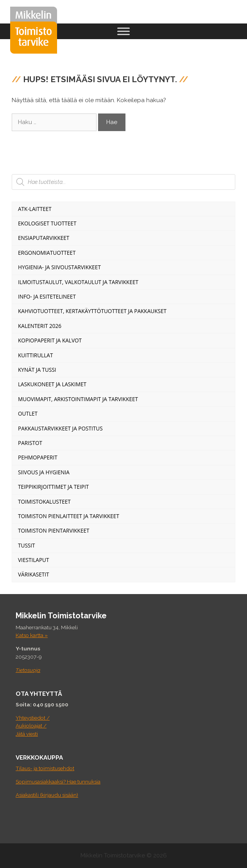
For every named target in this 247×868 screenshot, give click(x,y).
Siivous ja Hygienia (44, 472)
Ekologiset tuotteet (47, 223)
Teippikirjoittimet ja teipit (53, 487)
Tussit (27, 545)
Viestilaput (33, 560)
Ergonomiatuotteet (47, 253)
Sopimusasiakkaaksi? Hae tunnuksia (58, 782)
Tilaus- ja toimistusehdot (45, 768)
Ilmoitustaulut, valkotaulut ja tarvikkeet (78, 282)
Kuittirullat (35, 355)
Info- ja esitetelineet (47, 296)
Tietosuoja (28, 670)
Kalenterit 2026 (40, 326)
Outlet (28, 413)
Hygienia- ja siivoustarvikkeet (59, 267)
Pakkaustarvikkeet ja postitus (60, 428)
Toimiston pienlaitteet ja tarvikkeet (69, 516)
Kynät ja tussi (37, 370)
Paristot (30, 443)
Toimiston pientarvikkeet (54, 530)
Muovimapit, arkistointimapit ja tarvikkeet (78, 399)
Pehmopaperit (38, 457)
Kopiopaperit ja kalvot (50, 340)
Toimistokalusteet (44, 502)
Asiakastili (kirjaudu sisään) (47, 795)
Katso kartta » (32, 635)
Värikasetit (34, 574)
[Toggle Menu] (123, 31)
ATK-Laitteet (35, 209)
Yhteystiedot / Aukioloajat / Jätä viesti (33, 726)
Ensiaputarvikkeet (44, 238)
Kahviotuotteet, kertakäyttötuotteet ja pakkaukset (92, 311)
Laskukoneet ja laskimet (52, 384)
